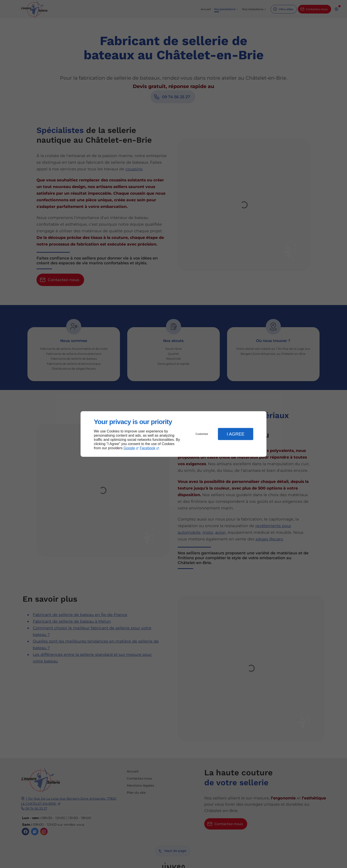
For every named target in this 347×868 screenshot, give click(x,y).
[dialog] (173, 434)
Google (129, 448)
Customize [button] (202, 434)
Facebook (148, 448)
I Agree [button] (235, 434)
